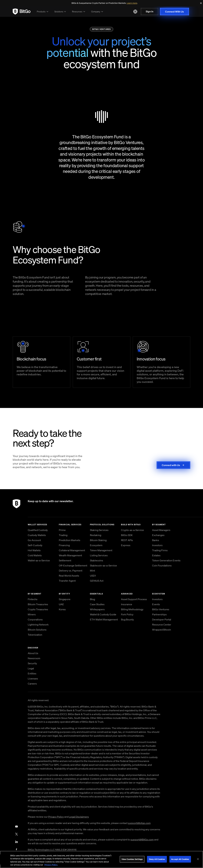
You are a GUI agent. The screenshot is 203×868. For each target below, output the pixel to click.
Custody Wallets (37, 535)
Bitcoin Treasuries (38, 604)
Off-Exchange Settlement (73, 565)
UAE (61, 604)
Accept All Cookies (180, 859)
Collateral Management (72, 550)
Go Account (34, 540)
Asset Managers (161, 530)
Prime (62, 530)
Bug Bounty (127, 619)
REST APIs (127, 540)
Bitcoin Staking (98, 540)
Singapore (65, 599)
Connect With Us (174, 12)
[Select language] (135, 12)
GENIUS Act (97, 581)
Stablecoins (97, 560)
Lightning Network (38, 625)
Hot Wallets (34, 550)
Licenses (33, 679)
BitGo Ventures (161, 609)
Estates (156, 555)
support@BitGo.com (142, 840)
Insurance (127, 604)
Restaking (96, 535)
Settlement (65, 560)
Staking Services (99, 530)
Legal (31, 668)
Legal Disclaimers (79, 817)
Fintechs (33, 599)
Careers (32, 684)
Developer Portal (162, 619)
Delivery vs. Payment (71, 571)
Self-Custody (35, 545)
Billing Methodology (132, 609)
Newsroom (34, 658)
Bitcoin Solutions (37, 630)
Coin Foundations (162, 565)
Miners (32, 614)
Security (32, 663)
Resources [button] (79, 12)
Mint (92, 571)
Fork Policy (127, 614)
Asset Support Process (134, 599)
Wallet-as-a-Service (39, 560)
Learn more (132, 3)
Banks (156, 540)
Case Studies (97, 604)
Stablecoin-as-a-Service (103, 565)
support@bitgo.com (139, 823)
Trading (63, 535)
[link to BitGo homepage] (22, 12)
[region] (101, 859)
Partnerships (159, 614)
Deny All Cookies (157, 859)
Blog (92, 599)
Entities (32, 673)
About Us (33, 653)
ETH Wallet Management (104, 619)
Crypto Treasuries (38, 609)
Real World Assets (69, 576)
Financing (64, 545)
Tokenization (35, 635)
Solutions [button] (61, 12)
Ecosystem (96, 545)
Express (126, 545)
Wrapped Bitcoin (162, 630)
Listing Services (99, 555)
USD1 (93, 576)
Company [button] (98, 12)
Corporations (35, 619)
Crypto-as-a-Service (132, 530)
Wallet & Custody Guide (103, 614)
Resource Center (162, 625)
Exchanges (158, 535)
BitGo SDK (127, 535)
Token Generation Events (166, 560)
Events (156, 604)
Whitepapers (97, 609)
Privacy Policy (56, 817)
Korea (62, 609)
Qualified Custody (38, 530)
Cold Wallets (35, 555)
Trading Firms (160, 550)
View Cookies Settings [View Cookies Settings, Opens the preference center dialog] (132, 859)
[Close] (201, 3)
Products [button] (43, 12)
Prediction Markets (70, 540)
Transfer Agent (67, 581)
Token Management (101, 550)
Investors (157, 545)
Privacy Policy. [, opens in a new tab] (51, 865)
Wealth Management (70, 555)
